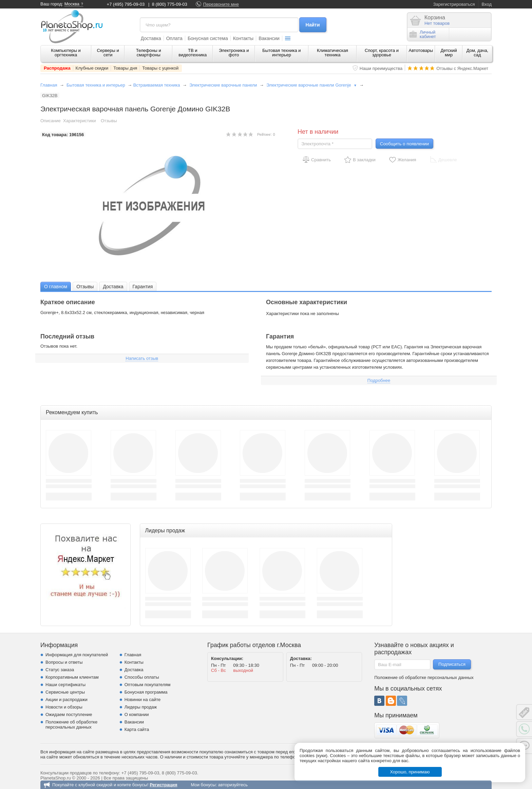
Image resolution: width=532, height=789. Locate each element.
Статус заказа (60, 670)
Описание (51, 121)
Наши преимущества (381, 68)
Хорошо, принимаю (410, 772)
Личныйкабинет (423, 34)
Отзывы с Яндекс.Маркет (462, 68)
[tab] (56, 286)
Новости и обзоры (64, 707)
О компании (137, 714)
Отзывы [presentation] (85, 287)
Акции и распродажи (66, 700)
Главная (49, 85)
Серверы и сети (108, 53)
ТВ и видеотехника (193, 53)
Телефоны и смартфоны (149, 53)
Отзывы (109, 121)
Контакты (243, 38)
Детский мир (449, 53)
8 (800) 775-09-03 (170, 4)
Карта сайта (137, 729)
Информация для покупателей (77, 655)
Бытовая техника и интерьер (281, 53)
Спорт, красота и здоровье (382, 53)
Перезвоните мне (221, 4)
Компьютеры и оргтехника (66, 53)
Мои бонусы (203, 785)
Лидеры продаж (141, 707)
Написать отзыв (142, 358)
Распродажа (57, 68)
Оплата (174, 38)
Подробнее (379, 380)
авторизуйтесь (233, 785)
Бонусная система (208, 38)
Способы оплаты (142, 677)
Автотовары (421, 50)
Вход (487, 4)
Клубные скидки (92, 68)
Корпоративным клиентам (72, 677)
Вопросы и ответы (64, 662)
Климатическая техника (332, 53)
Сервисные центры (65, 692)
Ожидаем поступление (69, 714)
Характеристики (79, 121)
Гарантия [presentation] (143, 287)
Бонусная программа (146, 692)
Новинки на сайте (143, 700)
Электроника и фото (234, 53)
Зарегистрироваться (454, 4)
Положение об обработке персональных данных (71, 724)
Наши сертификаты (65, 685)
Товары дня (125, 68)
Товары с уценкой (160, 68)
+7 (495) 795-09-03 (126, 4)
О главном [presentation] (56, 287)
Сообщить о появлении (404, 144)
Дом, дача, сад (478, 53)
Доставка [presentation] (113, 287)
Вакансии (269, 38)
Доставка (151, 38)
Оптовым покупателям (148, 685)
